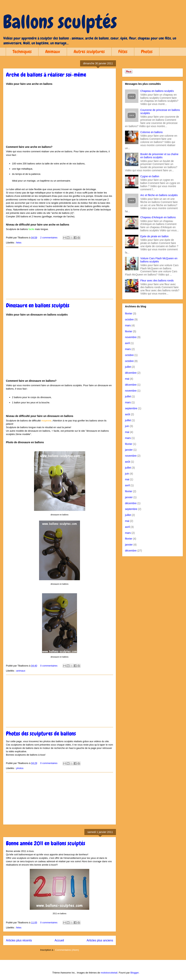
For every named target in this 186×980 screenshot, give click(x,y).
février (129, 313)
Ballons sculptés (60, 22)
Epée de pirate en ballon (155, 236)
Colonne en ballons (152, 132)
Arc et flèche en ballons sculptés (159, 195)
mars (128, 325)
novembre (131, 337)
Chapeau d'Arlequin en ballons (158, 217)
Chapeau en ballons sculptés (157, 91)
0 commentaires (49, 666)
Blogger (134, 973)
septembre (131, 408)
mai (127, 379)
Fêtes (123, 52)
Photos (147, 52)
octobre (129, 319)
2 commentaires (49, 238)
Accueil (59, 940)
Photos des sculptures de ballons (41, 734)
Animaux (53, 52)
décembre (131, 373)
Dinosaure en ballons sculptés (38, 305)
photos (20, 768)
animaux (21, 671)
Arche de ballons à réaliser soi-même (46, 75)
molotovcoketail (109, 973)
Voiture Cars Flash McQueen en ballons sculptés (159, 260)
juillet (128, 367)
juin (127, 426)
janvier (129, 450)
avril (127, 343)
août (128, 414)
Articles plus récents (19, 940)
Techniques (22, 52)
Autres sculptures (89, 52)
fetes (19, 243)
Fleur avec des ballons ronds (157, 281)
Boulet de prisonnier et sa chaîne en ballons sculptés (159, 156)
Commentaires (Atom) (67, 950)
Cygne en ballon (150, 176)
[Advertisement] (60, 273)
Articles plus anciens (100, 940)
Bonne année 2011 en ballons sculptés (46, 843)
